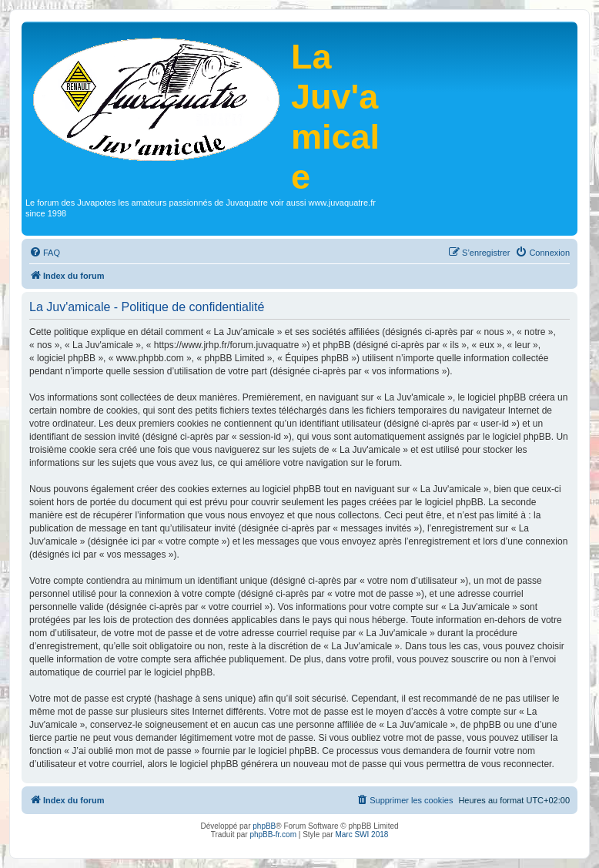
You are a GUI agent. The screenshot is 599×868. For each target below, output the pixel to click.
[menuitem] (45, 253)
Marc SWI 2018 (361, 834)
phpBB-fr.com (273, 834)
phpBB (264, 826)
